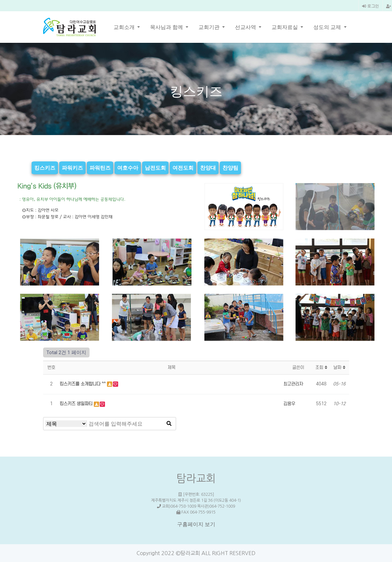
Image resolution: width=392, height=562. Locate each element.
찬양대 (208, 168)
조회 (321, 367)
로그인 (371, 6)
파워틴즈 (100, 168)
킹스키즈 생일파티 (77, 404)
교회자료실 (285, 27)
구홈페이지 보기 (196, 524)
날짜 (339, 367)
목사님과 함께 (167, 27)
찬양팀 (230, 168)
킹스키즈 (45, 168)
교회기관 (210, 27)
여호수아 (128, 168)
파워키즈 (72, 168)
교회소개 (125, 27)
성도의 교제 (328, 27)
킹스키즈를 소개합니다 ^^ (83, 384)
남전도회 (155, 168)
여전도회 (183, 168)
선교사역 (246, 27)
